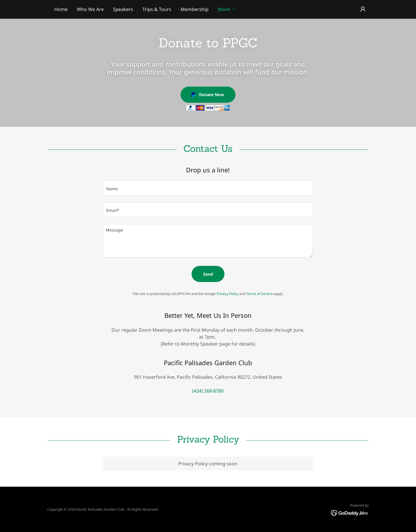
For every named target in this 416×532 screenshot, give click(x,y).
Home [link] (61, 9)
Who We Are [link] (90, 9)
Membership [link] (195, 9)
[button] (227, 9)
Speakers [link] (123, 9)
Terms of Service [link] (260, 294)
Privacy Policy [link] (227, 294)
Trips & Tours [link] (157, 9)
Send (208, 274)
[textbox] (208, 188)
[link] (350, 512)
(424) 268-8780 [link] (208, 391)
